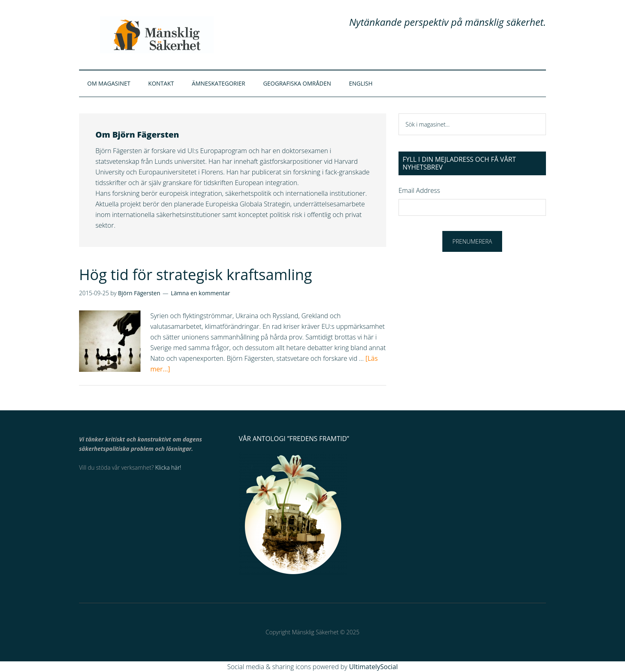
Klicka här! (168, 467)
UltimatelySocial (373, 667)
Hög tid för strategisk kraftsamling (196, 275)
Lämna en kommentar (200, 293)
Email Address (419, 190)
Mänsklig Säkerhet (157, 35)
